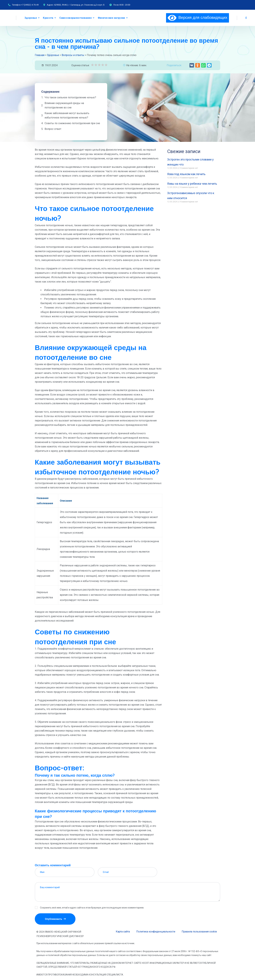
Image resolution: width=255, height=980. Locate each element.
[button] (192, 65)
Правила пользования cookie (199, 932)
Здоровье (31, 18)
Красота (48, 18)
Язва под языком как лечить (186, 174)
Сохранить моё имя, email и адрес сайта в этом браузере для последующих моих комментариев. (92, 908)
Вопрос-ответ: (53, 129)
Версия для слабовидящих (198, 17)
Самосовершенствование (76, 18)
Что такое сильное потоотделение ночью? (70, 97)
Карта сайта (123, 932)
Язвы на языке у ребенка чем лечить (192, 184)
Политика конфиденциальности (156, 932)
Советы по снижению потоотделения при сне (72, 123)
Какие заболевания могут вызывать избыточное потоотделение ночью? (67, 115)
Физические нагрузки (111, 18)
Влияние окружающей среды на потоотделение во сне (64, 105)
